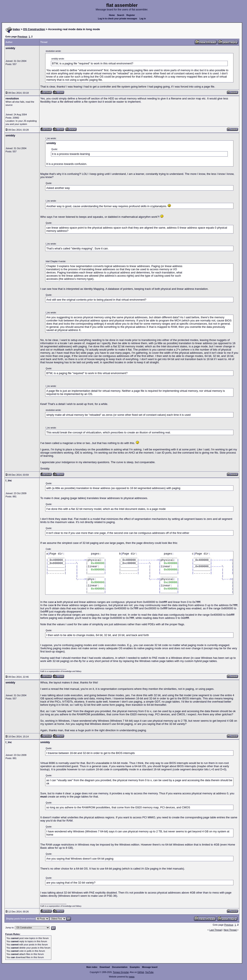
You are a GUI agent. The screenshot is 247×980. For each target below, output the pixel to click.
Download (105, 967)
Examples (135, 967)
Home (112, 15)
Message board (150, 967)
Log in (143, 19)
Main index (92, 967)
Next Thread (230, 930)
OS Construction (34, 29)
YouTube (149, 972)
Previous (22, 37)
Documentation (120, 967)
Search (121, 15)
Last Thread (216, 930)
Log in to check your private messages (118, 19)
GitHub (141, 972)
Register (131, 15)
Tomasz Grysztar (121, 972)
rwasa (131, 977)
